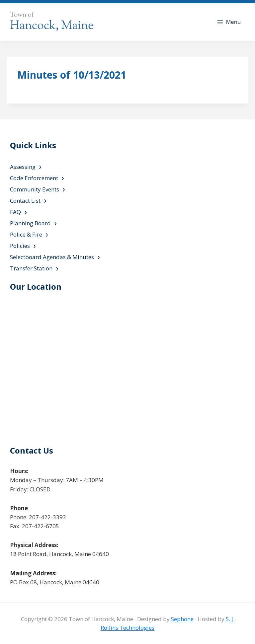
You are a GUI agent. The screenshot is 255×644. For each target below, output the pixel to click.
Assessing (23, 167)
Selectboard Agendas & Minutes (52, 257)
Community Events (35, 189)
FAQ (15, 212)
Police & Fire (26, 234)
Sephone (182, 619)
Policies (20, 246)
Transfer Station (31, 268)
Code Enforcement (34, 178)
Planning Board (30, 223)
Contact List (25, 201)
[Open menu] (229, 22)
